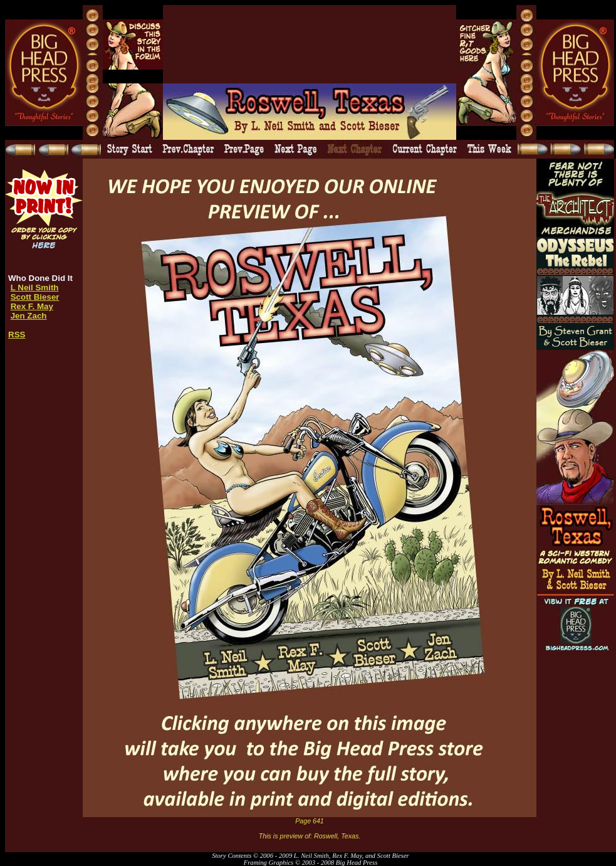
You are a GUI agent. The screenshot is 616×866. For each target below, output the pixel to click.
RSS (17, 335)
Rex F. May (32, 306)
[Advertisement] (212, 44)
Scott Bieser (35, 297)
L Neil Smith (35, 288)
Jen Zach (29, 316)
